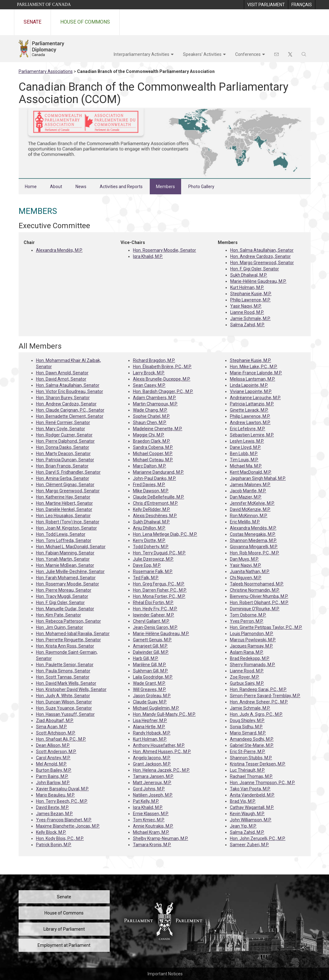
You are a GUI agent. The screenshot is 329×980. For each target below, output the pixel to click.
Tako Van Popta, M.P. (250, 789)
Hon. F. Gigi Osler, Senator (255, 269)
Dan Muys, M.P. (244, 559)
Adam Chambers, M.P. (155, 398)
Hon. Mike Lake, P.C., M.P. (254, 367)
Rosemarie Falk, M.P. (153, 571)
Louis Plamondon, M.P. (252, 634)
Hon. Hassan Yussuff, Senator (65, 714)
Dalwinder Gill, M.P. (151, 652)
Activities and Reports (121, 187)
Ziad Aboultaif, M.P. (55, 720)
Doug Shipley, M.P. (247, 720)
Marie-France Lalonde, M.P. (256, 373)
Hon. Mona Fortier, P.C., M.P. (159, 596)
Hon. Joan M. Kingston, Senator (66, 528)
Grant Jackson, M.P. (152, 764)
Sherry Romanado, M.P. (253, 665)
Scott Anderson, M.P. (56, 752)
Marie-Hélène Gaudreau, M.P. (258, 281)
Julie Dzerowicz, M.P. (153, 559)
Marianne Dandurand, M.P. (158, 472)
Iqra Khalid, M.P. (148, 256)
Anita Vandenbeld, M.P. (252, 795)
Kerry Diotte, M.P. (149, 540)
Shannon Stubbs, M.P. (251, 758)
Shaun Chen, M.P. (150, 422)
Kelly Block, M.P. (51, 832)
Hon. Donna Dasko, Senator (63, 447)
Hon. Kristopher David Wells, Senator (71, 689)
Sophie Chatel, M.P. (151, 416)
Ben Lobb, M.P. (244, 454)
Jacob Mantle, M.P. (248, 491)
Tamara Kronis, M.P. (152, 845)
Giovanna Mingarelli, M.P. (254, 547)
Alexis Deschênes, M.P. (155, 516)
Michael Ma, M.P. (246, 466)
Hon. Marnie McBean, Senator (65, 565)
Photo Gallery (201, 187)
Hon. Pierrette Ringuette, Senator (69, 640)
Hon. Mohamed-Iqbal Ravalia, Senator (73, 634)
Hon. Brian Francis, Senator (62, 466)
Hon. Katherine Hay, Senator (63, 497)
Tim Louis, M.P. (244, 460)
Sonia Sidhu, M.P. (246, 727)
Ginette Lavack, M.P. (249, 410)
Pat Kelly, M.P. (146, 801)
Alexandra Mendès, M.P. (59, 250)
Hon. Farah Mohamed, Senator (66, 578)
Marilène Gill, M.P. (150, 665)
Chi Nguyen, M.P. (246, 578)
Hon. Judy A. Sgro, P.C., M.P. (256, 714)
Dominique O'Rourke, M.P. (255, 609)
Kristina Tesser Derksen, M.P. (258, 764)
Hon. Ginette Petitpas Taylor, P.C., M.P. (266, 627)
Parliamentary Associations (46, 71)
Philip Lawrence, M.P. (250, 300)
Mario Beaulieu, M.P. (55, 795)
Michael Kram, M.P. (151, 832)
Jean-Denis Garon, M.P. (155, 627)
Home (31, 187)
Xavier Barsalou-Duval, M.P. (62, 789)
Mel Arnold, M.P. (51, 764)
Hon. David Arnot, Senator (61, 379)
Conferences (248, 54)
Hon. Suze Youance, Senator (64, 708)
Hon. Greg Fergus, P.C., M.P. (159, 584)
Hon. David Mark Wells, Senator (66, 683)
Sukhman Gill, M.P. (151, 671)
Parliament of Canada (44, 5)
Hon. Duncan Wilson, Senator (64, 702)
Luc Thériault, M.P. (247, 770)
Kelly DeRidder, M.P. (152, 509)
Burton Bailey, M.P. (54, 770)
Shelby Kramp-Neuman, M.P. (161, 838)
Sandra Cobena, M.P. (153, 447)
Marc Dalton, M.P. (150, 466)
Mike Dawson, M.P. (151, 491)
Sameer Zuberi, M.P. (249, 845)
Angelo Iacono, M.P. (152, 758)
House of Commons (85, 22)
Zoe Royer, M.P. (245, 677)
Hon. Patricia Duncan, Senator (65, 460)
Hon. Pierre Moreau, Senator (64, 590)
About (56, 187)
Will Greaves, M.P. (150, 689)
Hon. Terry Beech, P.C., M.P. (62, 801)
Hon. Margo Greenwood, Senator (262, 263)
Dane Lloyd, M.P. (245, 447)
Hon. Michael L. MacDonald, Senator (71, 547)
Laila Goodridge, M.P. (153, 677)
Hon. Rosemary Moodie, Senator (164, 250)
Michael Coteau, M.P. (153, 460)
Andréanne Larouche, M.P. (255, 398)
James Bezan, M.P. (55, 814)
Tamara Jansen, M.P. (153, 776)
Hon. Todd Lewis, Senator (61, 534)
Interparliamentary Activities (142, 54)
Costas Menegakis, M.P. (253, 534)
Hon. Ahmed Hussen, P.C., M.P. (162, 752)
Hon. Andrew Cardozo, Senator (260, 256)
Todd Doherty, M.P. (151, 547)
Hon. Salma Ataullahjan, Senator (262, 250)
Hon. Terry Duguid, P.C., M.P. (159, 553)
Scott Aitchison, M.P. (56, 733)
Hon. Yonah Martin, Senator (63, 559)
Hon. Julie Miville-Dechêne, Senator (70, 571)
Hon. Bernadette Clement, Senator (70, 416)
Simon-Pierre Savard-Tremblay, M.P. (265, 696)
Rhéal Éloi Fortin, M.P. (153, 603)
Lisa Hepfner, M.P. (150, 720)
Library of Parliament (64, 929)
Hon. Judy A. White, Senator (63, 696)
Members (165, 187)
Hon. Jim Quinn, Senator (60, 627)
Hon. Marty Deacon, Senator (63, 454)
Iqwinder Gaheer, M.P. (154, 615)
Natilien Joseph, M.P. (153, 795)
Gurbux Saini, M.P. (247, 683)
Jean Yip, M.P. (243, 826)
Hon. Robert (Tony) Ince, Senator (68, 522)
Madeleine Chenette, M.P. (158, 429)
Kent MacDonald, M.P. (251, 472)
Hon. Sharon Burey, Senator (63, 398)
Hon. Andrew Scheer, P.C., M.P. (259, 702)
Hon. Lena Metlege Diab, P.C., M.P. (165, 534)
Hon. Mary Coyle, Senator (61, 429)
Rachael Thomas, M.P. (251, 776)
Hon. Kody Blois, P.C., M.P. (60, 838)
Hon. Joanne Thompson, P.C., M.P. (263, 783)
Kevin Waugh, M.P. (247, 814)
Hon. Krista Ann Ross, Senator (65, 646)
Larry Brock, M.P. (149, 373)
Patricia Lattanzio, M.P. (252, 404)
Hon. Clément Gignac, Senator (65, 485)
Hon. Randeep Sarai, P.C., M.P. (258, 689)
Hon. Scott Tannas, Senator (63, 677)
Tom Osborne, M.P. (248, 615)
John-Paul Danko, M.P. (155, 478)
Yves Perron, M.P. (247, 621)
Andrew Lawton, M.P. (250, 422)
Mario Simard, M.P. (248, 733)
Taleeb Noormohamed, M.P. (257, 584)
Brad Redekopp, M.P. (250, 658)
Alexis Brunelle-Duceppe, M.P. (162, 379)
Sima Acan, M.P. (52, 727)
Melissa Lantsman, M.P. (253, 379)
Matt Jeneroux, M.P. (152, 783)
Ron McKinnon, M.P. (249, 516)
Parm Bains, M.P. (52, 776)
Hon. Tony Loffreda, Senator (64, 540)
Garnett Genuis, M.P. (152, 640)
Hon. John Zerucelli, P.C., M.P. (258, 838)
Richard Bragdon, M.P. (154, 360)
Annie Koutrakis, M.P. (153, 826)
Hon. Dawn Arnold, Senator (62, 373)
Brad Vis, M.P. (243, 801)
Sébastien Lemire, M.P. (252, 435)
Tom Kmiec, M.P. (149, 820)
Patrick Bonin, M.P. (54, 845)
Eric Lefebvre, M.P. (248, 429)
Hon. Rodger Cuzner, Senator (64, 435)
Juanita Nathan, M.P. (250, 571)
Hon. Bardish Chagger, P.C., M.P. (163, 391)
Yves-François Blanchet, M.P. (64, 820)
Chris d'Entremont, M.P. (155, 503)
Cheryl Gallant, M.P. (151, 621)
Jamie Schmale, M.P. (250, 318)
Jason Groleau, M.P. (152, 696)
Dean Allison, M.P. (53, 745)
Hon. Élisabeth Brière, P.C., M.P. (162, 367)
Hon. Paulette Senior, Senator (65, 665)
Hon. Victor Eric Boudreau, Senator (70, 391)
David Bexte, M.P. (53, 807)
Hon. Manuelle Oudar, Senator (65, 609)
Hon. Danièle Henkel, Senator (64, 509)
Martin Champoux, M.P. (155, 404)
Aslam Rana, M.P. (247, 652)
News (81, 187)
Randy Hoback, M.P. (152, 733)
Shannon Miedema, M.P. (253, 540)
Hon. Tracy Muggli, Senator (62, 596)
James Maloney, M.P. (250, 485)
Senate (32, 22)
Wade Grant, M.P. (149, 683)
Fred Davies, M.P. (149, 485)
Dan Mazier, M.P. (246, 497)
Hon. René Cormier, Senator (63, 422)
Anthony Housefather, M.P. (159, 745)
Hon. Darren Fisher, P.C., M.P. (160, 590)
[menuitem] (266, 5)
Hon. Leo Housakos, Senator (63, 516)
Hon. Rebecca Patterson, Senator (69, 621)
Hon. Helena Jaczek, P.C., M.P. (161, 770)
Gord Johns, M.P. (149, 789)
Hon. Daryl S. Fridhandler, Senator (68, 472)
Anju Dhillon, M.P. (149, 528)
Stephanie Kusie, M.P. (251, 294)
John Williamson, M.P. (251, 820)
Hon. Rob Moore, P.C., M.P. (255, 553)
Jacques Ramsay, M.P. (251, 646)
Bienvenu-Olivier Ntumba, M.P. (259, 596)
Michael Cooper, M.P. (153, 454)
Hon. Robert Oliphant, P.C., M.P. (259, 603)
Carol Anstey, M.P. (53, 758)
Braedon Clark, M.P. (152, 441)
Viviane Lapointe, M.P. (251, 391)
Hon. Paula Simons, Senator (63, 671)
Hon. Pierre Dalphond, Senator (65, 441)
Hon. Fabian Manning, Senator (65, 553)
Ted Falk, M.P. (146, 578)
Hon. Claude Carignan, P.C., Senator (70, 410)
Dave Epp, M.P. (147, 565)
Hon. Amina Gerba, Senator (63, 478)
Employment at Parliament (64, 945)
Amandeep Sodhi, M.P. (252, 739)
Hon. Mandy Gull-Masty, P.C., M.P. (164, 714)
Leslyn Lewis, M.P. (247, 441)
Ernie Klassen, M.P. (151, 814)
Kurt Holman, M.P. (247, 287)
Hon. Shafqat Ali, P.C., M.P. (61, 739)
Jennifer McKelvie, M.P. (252, 503)
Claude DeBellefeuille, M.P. (159, 497)
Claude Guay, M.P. (150, 702)
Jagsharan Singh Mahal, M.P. (258, 478)
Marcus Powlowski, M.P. (253, 640)
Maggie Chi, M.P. (149, 435)
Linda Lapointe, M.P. (249, 385)
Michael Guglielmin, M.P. (156, 708)
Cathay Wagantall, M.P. (252, 807)
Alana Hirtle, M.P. (149, 727)
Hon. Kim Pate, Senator (59, 615)
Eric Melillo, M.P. (245, 522)
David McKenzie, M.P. (250, 509)
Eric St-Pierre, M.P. (248, 752)
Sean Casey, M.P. (149, 385)
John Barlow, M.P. (53, 783)
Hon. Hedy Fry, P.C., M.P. (155, 609)
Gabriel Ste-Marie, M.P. (252, 745)
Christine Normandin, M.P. (255, 590)
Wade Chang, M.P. (150, 410)
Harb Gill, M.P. (146, 658)
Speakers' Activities (202, 54)
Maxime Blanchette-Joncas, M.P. (68, 826)
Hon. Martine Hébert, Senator (64, 503)
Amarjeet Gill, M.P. (150, 646)
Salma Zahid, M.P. (247, 325)
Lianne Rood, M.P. (247, 312)
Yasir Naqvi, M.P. (246, 306)
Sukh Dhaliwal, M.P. (249, 275)
